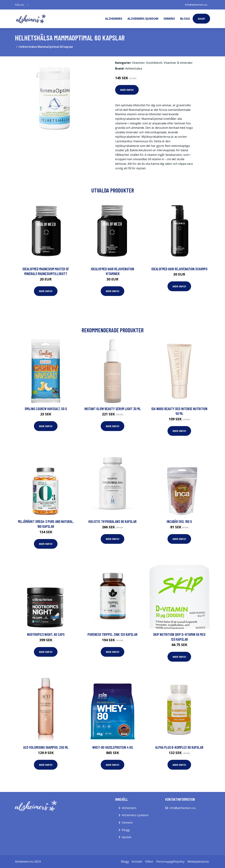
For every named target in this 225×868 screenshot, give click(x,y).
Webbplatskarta (198, 862)
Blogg (185, 19)
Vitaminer (138, 63)
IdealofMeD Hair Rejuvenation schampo (179, 269)
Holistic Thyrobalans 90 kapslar (112, 521)
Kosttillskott (154, 63)
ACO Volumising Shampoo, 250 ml (46, 747)
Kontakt (137, 862)
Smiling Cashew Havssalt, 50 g (46, 409)
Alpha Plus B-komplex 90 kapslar (179, 747)
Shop (201, 19)
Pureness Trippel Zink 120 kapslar (112, 634)
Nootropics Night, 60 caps (46, 634)
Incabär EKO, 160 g (179, 521)
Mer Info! (127, 90)
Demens (169, 19)
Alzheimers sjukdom (143, 19)
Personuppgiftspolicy (170, 862)
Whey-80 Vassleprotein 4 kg (113, 747)
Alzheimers (114, 19)
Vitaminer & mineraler (178, 63)
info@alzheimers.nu (196, 5)
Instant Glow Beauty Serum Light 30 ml (113, 409)
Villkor (149, 862)
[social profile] (28, 5)
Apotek (127, 837)
